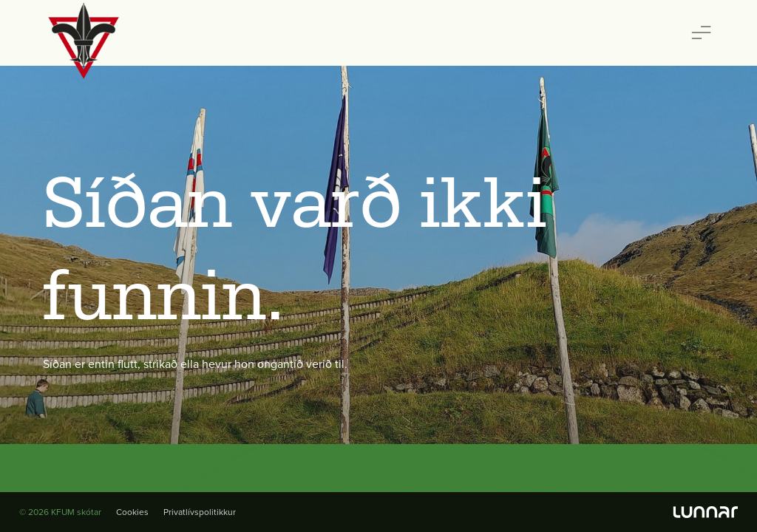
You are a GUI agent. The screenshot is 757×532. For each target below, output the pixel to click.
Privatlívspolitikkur (200, 512)
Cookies (132, 512)
